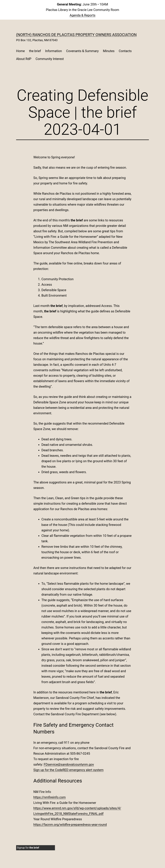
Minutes (109, 51)
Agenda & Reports (82, 15)
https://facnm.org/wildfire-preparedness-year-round (70, 825)
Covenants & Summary (82, 51)
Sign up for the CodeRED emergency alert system (68, 770)
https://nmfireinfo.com (50, 797)
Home (20, 51)
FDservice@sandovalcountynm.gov (69, 764)
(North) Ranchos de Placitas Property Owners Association (76, 35)
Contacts (125, 51)
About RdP (24, 59)
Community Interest (50, 59)
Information (53, 51)
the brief (35, 51)
